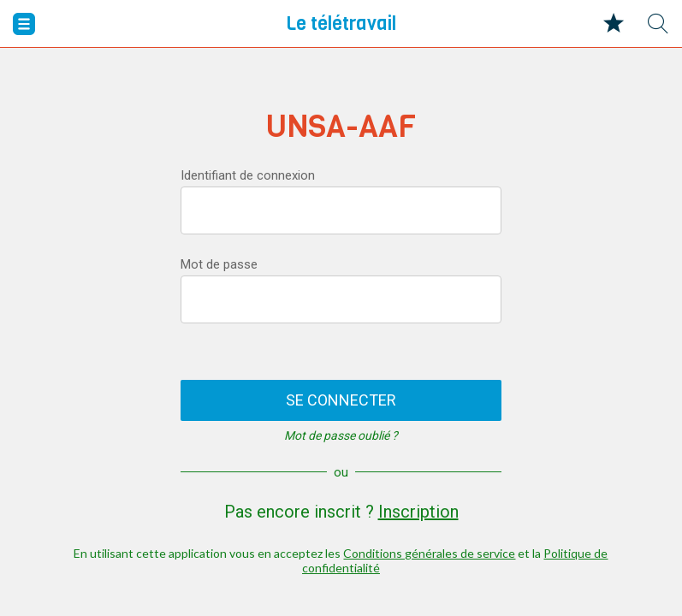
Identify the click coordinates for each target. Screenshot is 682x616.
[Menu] (24, 24)
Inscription (418, 512)
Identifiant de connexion (248, 175)
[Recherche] (658, 24)
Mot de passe (219, 264)
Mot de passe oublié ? (341, 435)
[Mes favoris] (614, 24)
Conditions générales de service (429, 553)
